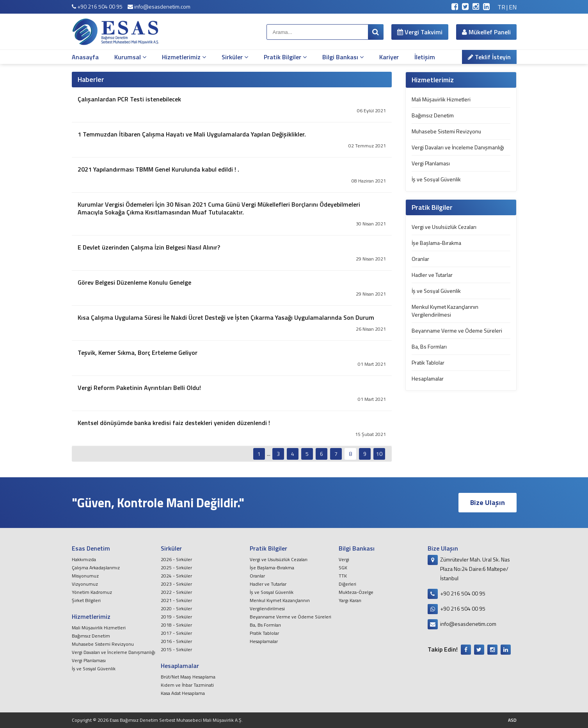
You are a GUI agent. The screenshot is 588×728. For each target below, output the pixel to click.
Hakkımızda (84, 559)
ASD (512, 720)
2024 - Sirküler (176, 576)
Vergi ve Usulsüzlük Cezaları (444, 227)
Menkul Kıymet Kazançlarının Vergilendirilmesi (445, 311)
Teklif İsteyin (489, 57)
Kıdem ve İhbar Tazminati (187, 685)
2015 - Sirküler (176, 649)
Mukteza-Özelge (356, 592)
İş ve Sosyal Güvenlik (436, 179)
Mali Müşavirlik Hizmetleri (441, 99)
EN (513, 7)
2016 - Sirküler (176, 641)
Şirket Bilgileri (86, 600)
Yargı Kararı (350, 600)
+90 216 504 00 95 (97, 6)
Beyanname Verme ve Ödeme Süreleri (457, 330)
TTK (343, 576)
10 (379, 454)
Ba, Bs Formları (429, 346)
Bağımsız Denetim (433, 115)
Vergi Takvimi (420, 32)
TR (501, 7)
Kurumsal (130, 57)
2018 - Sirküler (176, 625)
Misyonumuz (85, 576)
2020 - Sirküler (176, 608)
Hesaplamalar (428, 378)
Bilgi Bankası (343, 57)
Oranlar (420, 259)
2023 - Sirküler (176, 584)
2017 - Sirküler (176, 633)
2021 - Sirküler (176, 600)
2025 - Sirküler (176, 568)
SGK (343, 568)
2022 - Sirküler (176, 592)
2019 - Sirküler (176, 617)
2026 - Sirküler (176, 559)
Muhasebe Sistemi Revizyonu (446, 131)
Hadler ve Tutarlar (432, 275)
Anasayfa (85, 57)
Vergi (344, 559)
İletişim (425, 57)
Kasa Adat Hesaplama (183, 693)
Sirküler (235, 57)
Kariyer (389, 57)
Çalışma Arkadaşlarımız (96, 568)
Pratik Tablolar (428, 362)
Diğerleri (347, 584)
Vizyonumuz (85, 584)
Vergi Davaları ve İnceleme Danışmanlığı (458, 147)
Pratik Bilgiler (285, 57)
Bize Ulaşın (488, 502)
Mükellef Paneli (486, 32)
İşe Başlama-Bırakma (436, 243)
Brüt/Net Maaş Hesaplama (188, 677)
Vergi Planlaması (431, 163)
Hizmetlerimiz (184, 57)
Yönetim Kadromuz (92, 592)
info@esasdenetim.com (159, 6)
